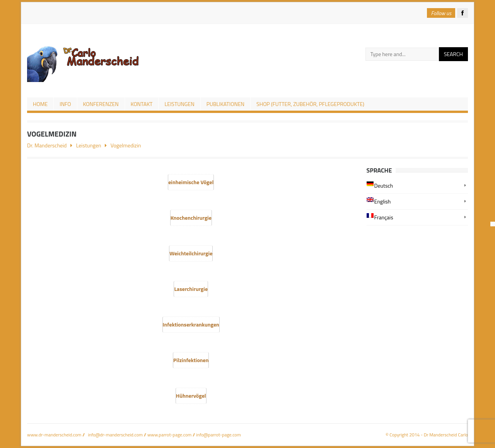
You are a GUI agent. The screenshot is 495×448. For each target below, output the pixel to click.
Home (40, 104)
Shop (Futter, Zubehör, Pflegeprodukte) (310, 104)
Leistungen (179, 104)
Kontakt (142, 104)
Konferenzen (101, 104)
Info (65, 104)
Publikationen (225, 104)
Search (453, 54)
